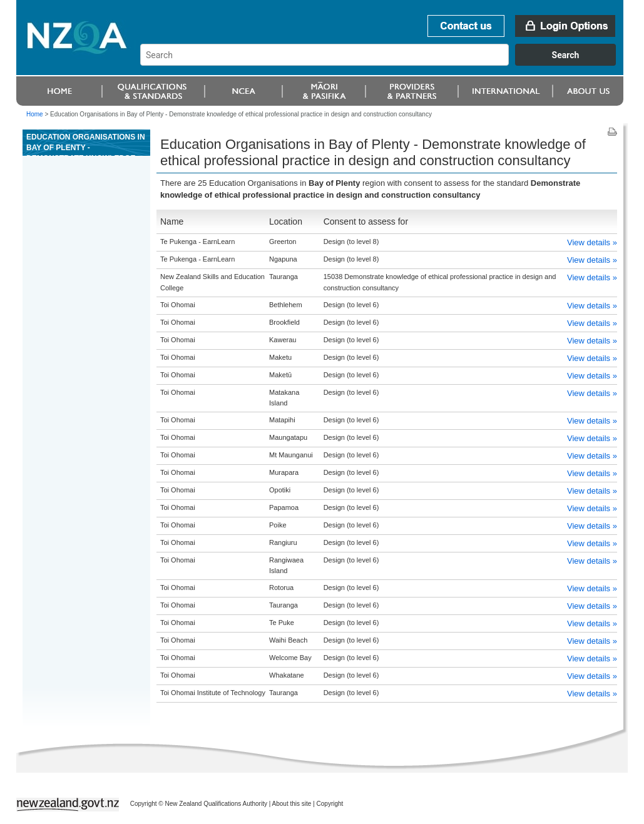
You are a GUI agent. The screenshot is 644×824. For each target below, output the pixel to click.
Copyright (330, 804)
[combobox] (384, 63)
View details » (592, 242)
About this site (292, 804)
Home (35, 114)
